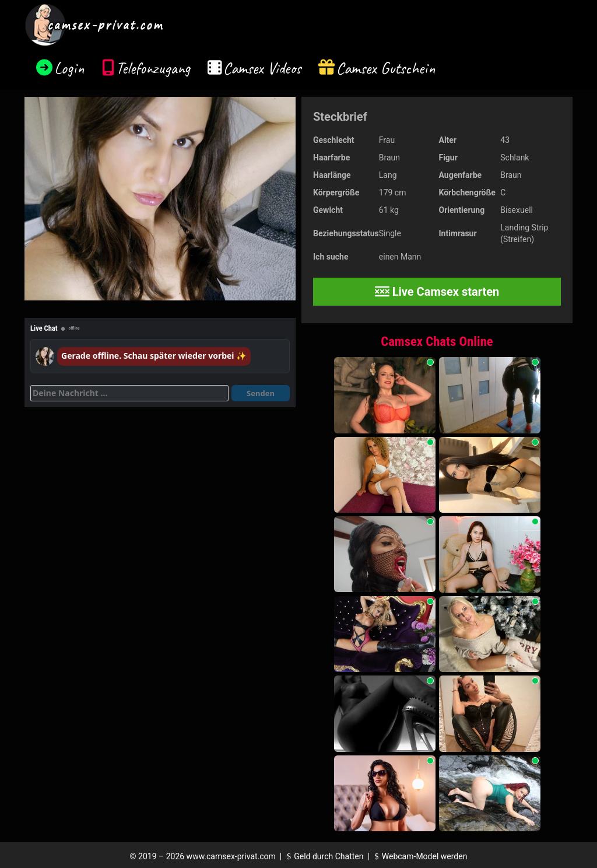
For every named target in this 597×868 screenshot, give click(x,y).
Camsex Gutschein (386, 68)
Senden (261, 393)
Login (69, 68)
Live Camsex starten (437, 292)
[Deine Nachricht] (129, 393)
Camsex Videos (262, 68)
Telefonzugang (153, 68)
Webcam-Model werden (419, 856)
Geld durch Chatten (324, 856)
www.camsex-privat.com (231, 856)
